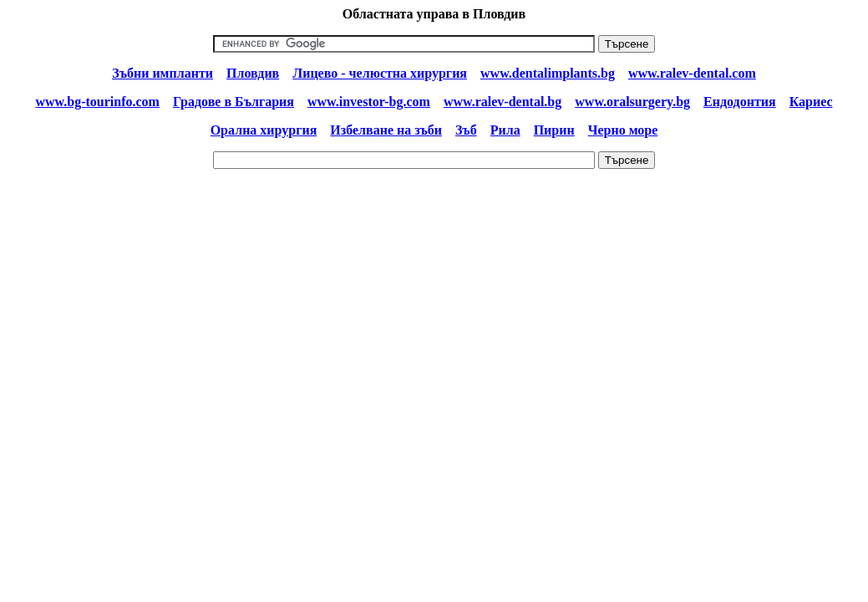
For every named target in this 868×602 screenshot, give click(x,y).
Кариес (811, 102)
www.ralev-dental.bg (503, 102)
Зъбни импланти (162, 73)
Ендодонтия (740, 102)
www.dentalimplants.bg (548, 73)
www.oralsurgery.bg (632, 102)
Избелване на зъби (386, 130)
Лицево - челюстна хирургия (380, 73)
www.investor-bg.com (369, 102)
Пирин (554, 130)
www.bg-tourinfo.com (97, 102)
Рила (505, 130)
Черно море (623, 130)
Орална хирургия (264, 130)
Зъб (466, 130)
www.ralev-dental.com (692, 73)
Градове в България (233, 102)
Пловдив (253, 73)
